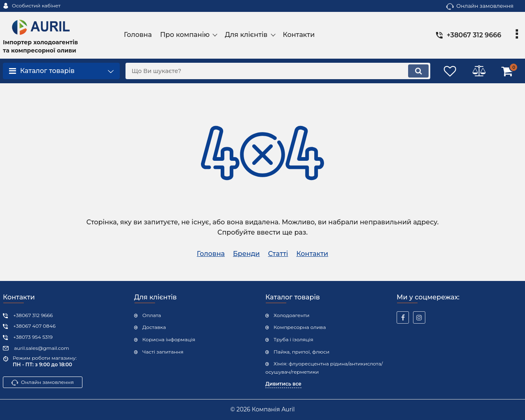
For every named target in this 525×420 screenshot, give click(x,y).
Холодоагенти (291, 315)
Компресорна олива (300, 327)
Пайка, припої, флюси (301, 352)
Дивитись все (283, 384)
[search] (278, 71)
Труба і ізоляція (293, 339)
